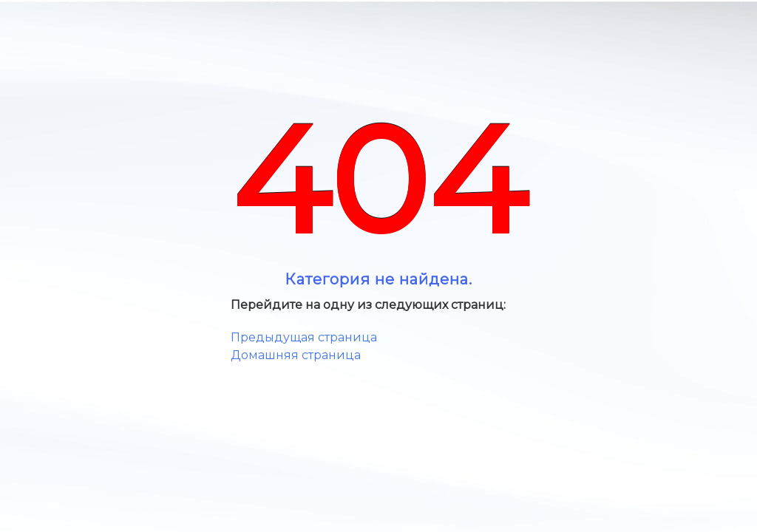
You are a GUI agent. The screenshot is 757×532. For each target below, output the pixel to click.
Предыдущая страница (304, 337)
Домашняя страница (296, 355)
